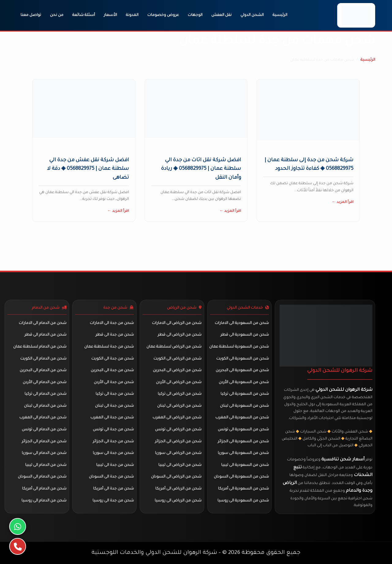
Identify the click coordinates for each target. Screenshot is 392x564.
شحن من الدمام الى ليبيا (46, 465)
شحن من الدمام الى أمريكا (44, 489)
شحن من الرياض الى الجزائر (178, 442)
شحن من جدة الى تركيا (115, 394)
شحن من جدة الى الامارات (112, 323)
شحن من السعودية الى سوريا (243, 453)
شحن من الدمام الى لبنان (45, 406)
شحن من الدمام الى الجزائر (44, 442)
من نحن (57, 15)
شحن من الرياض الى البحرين (177, 371)
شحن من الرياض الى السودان (176, 477)
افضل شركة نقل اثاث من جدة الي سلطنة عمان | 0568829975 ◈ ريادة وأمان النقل (201, 169)
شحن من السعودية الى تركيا (245, 394)
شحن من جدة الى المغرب (112, 418)
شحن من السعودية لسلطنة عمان (239, 347)
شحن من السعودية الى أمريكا (243, 489)
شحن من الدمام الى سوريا (44, 453)
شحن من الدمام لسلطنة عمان (40, 347)
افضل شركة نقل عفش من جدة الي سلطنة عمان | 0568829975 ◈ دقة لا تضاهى (88, 169)
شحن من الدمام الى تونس (44, 430)
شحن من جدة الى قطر (115, 335)
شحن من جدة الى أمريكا (113, 489)
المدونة (132, 15)
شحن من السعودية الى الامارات (242, 323)
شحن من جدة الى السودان (111, 477)
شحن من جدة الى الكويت (113, 359)
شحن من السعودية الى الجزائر (243, 442)
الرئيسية (280, 15)
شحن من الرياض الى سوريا (178, 453)
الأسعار (110, 15)
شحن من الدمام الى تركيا (45, 394)
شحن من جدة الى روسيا (113, 501)
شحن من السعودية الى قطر (245, 335)
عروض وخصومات (163, 15)
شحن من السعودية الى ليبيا (245, 465)
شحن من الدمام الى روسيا (44, 501)
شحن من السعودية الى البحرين (242, 371)
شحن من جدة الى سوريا (113, 453)
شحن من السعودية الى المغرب (242, 418)
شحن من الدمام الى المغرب (43, 418)
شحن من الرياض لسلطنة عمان (174, 347)
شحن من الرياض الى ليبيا (180, 465)
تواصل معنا (31, 15)
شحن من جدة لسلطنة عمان (109, 347)
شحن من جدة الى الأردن (114, 383)
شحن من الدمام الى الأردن (45, 383)
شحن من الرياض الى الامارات (177, 323)
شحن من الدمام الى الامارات (43, 323)
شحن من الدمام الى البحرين (43, 371)
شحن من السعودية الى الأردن (244, 383)
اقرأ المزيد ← (343, 202)
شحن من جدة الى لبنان (114, 406)
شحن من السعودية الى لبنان (244, 406)
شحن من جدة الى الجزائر (113, 442)
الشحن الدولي (252, 15)
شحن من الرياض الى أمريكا (178, 489)
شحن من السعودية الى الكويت (243, 359)
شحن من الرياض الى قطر (180, 335)
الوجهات (195, 15)
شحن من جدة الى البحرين (112, 371)
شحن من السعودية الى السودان (241, 477)
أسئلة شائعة (84, 15)
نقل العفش (221, 15)
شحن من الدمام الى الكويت (43, 359)
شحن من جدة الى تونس (113, 430)
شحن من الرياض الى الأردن (179, 383)
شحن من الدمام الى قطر (45, 335)
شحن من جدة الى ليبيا (115, 465)
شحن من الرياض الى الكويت (177, 359)
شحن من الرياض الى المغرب (177, 418)
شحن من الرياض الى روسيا (178, 501)
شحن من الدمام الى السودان (42, 477)
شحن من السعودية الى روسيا (243, 501)
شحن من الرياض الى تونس (178, 430)
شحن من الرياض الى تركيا (180, 394)
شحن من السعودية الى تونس (243, 430)
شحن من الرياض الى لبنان (179, 406)
